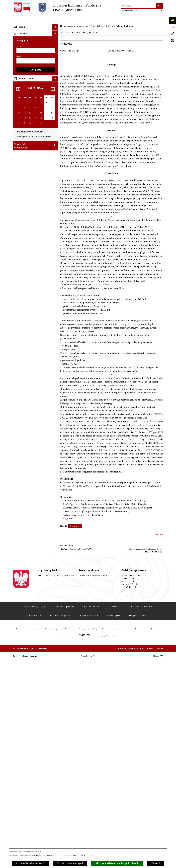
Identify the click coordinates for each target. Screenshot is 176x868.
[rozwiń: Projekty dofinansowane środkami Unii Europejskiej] (56, 520)
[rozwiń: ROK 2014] (56, 240)
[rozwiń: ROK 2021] (56, 190)
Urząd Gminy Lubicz (94, 19)
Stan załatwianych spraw (35, 814)
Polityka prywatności (138, 823)
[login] (36, 664)
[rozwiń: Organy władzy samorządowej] (56, 39)
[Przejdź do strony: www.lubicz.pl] (173, 34)
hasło (19, 670)
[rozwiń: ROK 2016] (56, 226)
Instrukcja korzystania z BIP (140, 814)
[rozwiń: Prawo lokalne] (56, 61)
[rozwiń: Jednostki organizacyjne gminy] (56, 541)
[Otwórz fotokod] (173, 40)
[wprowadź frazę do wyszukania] (138, 6)
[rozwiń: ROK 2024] (56, 168)
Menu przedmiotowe (73, 19)
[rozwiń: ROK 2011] (56, 280)
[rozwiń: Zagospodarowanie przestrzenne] (56, 97)
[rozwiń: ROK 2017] (56, 219)
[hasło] (36, 674)
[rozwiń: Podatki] (56, 377)
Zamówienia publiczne (65, 814)
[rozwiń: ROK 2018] (56, 211)
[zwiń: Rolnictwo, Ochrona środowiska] (56, 108)
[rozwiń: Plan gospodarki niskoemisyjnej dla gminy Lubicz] (56, 334)
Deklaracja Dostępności (60, 823)
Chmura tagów (113, 823)
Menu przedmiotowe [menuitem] (25, 25)
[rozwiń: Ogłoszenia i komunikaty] (56, 556)
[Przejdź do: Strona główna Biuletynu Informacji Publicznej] (61, 19)
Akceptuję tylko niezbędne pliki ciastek (117, 863)
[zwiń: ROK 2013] (56, 248)
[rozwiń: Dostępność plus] (56, 610)
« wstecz (159, 527)
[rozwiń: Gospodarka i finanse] (56, 491)
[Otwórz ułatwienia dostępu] (173, 20)
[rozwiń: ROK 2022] (56, 182)
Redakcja (114, 814)
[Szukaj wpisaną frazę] (159, 6)
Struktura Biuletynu (92, 814)
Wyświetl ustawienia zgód (70, 863)
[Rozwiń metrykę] (75, 519)
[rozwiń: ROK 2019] (56, 204)
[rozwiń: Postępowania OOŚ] (56, 327)
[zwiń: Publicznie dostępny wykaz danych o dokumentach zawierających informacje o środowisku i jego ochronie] (56, 129)
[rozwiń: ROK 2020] (56, 197)
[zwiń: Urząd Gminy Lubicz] (56, 68)
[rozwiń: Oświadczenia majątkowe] (56, 570)
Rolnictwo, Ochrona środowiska (120, 19)
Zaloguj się (36, 683)
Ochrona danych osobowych (30, 863)
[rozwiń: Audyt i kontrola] (56, 563)
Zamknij (156, 863)
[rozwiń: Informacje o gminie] (56, 32)
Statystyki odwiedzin (89, 823)
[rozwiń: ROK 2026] (56, 153)
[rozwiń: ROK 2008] (56, 302)
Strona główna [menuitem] (21, 635)
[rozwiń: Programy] (56, 595)
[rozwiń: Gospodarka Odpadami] (56, 90)
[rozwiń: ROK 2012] (56, 273)
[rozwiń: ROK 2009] (56, 294)
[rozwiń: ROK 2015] (56, 233)
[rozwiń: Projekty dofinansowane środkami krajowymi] (56, 531)
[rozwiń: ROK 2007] (56, 309)
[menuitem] (36, 32)
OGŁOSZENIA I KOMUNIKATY (73, 25)
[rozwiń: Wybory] (56, 54)
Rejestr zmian (35, 823)
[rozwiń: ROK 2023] (56, 175)
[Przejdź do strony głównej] (58, 7)
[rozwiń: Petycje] (56, 437)
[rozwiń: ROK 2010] (56, 287)
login (19, 660)
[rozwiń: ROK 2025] (56, 161)
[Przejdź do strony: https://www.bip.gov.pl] (173, 27)
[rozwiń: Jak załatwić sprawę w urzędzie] (56, 445)
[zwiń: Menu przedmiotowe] (56, 25)
